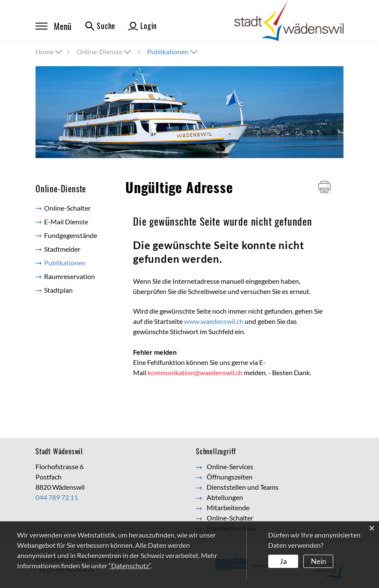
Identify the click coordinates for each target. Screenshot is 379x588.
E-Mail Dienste (66, 222)
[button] (105, 51)
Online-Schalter (67, 208)
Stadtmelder (62, 249)
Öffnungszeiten (229, 477)
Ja (283, 561)
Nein (318, 561)
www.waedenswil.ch (214, 321)
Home (44, 51)
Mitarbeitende (228, 507)
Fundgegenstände (71, 235)
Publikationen (75, 262)
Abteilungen (225, 497)
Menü (54, 26)
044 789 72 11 (57, 497)
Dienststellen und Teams (243, 487)
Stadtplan (58, 290)
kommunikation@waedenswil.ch (195, 372)
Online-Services (230, 466)
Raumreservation (70, 276)
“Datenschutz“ (130, 566)
